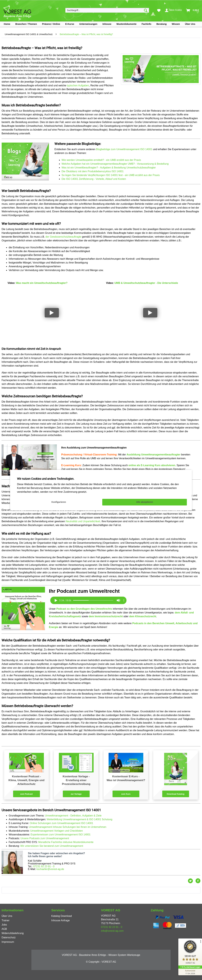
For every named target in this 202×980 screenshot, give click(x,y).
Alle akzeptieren (145, 502)
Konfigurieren (59, 502)
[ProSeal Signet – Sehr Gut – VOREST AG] (190, 953)
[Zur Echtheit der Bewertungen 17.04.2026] (190, 972)
